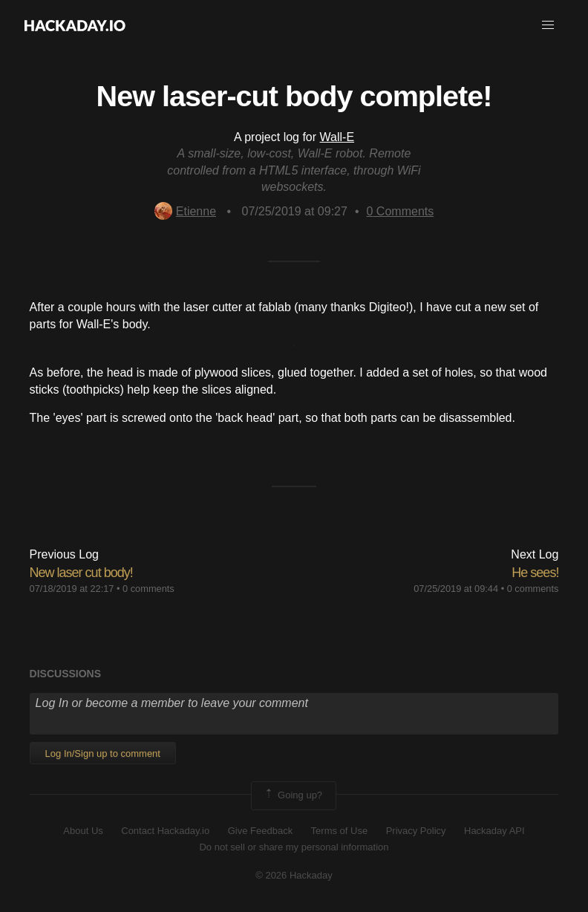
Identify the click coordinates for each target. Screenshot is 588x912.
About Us (83, 831)
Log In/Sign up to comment (103, 753)
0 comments (148, 589)
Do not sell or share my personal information (294, 847)
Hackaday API (494, 831)
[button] (548, 25)
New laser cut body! (81, 573)
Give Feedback (260, 831)
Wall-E (337, 137)
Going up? (293, 795)
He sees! (535, 573)
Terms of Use (340, 831)
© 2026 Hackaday (294, 875)
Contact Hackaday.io (165, 831)
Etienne (185, 211)
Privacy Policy (416, 831)
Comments (401, 211)
